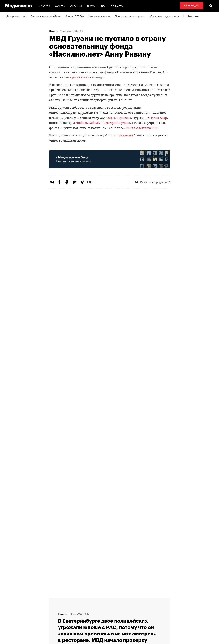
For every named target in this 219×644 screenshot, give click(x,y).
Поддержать (192, 6)
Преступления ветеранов (130, 16)
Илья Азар (159, 118)
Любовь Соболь (88, 123)
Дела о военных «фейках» (46, 16)
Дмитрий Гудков (117, 123)
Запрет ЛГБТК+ (75, 16)
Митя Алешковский (142, 128)
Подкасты (117, 6)
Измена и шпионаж (99, 16)
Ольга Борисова (119, 118)
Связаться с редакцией (153, 182)
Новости (44, 6)
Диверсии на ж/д (16, 16)
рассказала (80, 77)
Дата (103, 6)
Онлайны (76, 6)
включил (126, 136)
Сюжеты (60, 6)
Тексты (91, 6)
